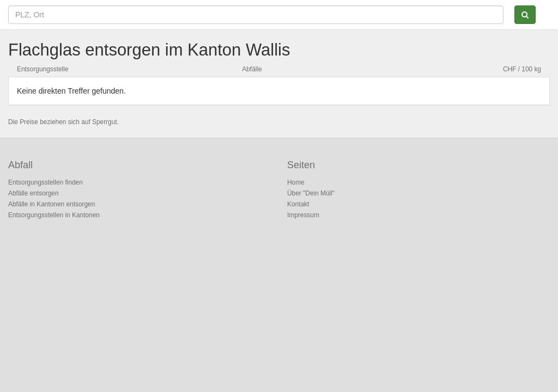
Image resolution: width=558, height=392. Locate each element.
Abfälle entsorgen (34, 193)
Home (296, 182)
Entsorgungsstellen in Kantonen (54, 215)
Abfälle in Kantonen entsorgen (51, 204)
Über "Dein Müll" (311, 193)
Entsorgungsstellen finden (46, 182)
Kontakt (298, 204)
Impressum (303, 215)
